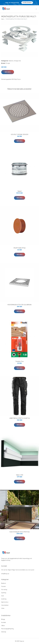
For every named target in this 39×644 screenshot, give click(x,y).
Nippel (20, 191)
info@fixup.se (5, 574)
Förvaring (4, 590)
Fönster (4, 586)
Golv (3, 596)
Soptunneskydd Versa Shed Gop (20, 532)
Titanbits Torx (19, 361)
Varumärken (5, 605)
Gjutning (4, 593)
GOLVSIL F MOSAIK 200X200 (20, 134)
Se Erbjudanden (27, 3)
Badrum (11, 61)
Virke (3, 608)
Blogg (3, 619)
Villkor (3, 626)
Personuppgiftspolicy (8, 629)
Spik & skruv (5, 602)
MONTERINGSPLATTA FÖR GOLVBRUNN (19, 305)
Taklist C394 (19, 475)
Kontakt (4, 622)
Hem (3, 19)
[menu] (36, 9)
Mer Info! (8, 72)
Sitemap (4, 632)
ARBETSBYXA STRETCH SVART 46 (20, 418)
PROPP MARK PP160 (20, 248)
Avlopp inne (17, 61)
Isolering (4, 599)
